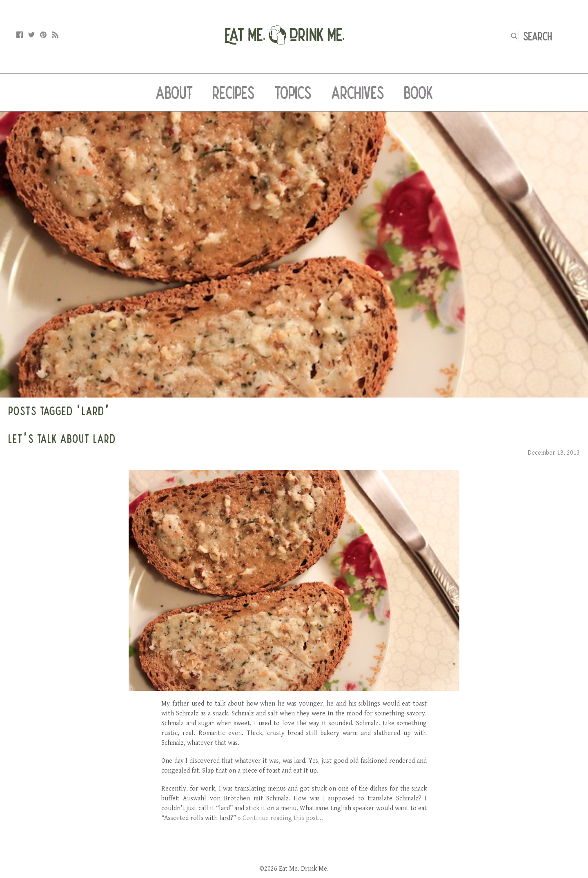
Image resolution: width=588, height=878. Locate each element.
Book (418, 92)
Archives (358, 92)
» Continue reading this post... (280, 818)
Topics (293, 92)
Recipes (234, 92)
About (174, 92)
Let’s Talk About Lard (62, 438)
